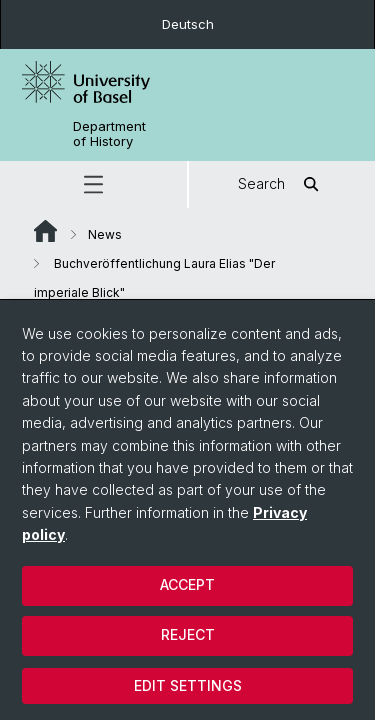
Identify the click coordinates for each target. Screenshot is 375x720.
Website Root (45, 231)
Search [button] (281, 184)
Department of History (109, 134)
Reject (188, 634)
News (105, 234)
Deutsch (188, 24)
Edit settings (188, 685)
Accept (187, 584)
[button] (93, 184)
